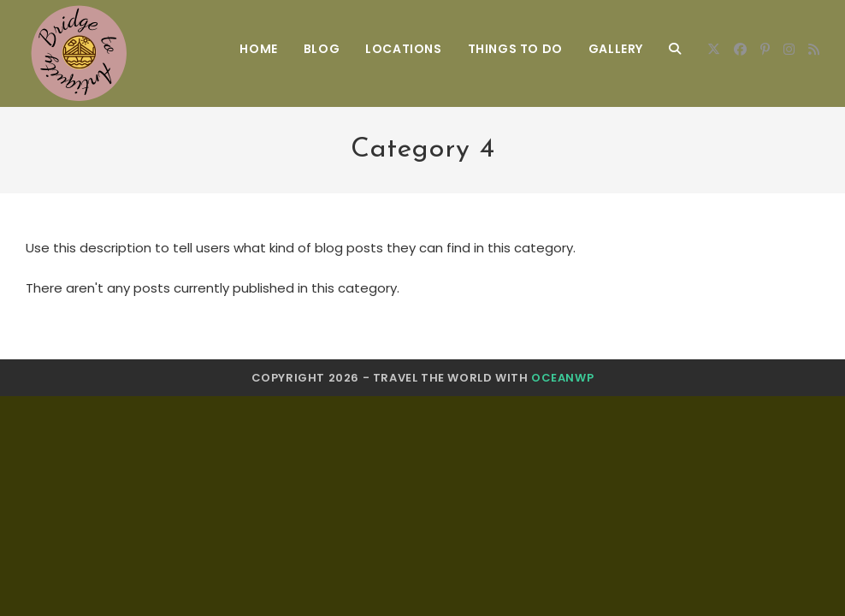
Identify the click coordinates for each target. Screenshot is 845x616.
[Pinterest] (765, 49)
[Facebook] (740, 49)
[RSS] (814, 49)
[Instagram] (789, 49)
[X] (714, 49)
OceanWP (562, 378)
